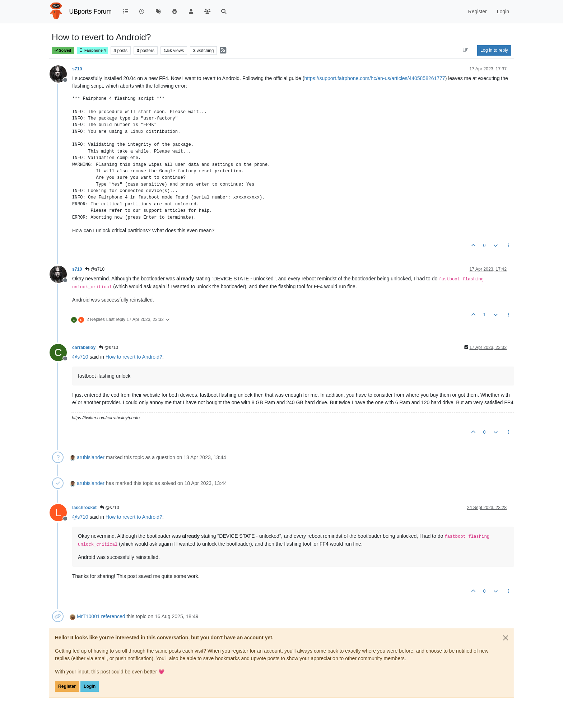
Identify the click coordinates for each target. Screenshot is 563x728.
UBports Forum (91, 11)
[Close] (506, 638)
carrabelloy (84, 347)
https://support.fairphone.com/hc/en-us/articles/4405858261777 (374, 78)
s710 (77, 69)
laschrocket (84, 508)
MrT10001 (88, 616)
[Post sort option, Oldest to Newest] (466, 50)
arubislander (91, 457)
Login (90, 686)
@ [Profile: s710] (80, 357)
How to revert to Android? (134, 357)
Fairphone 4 (92, 50)
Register (67, 686)
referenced (113, 616)
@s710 (95, 269)
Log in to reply (494, 50)
